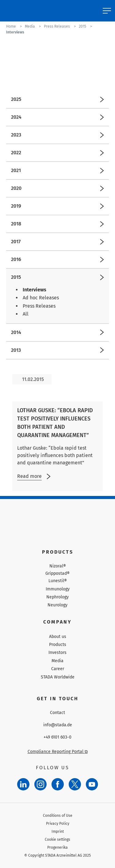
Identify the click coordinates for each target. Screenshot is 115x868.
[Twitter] (75, 784)
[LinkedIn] (23, 784)
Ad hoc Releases (41, 298)
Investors (57, 653)
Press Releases (39, 306)
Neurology (57, 605)
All (26, 314)
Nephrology (57, 597)
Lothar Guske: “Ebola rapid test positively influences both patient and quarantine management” (55, 423)
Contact (57, 713)
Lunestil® (58, 581)
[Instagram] (40, 784)
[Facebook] (58, 784)
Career (58, 669)
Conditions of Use (58, 816)
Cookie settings (57, 839)
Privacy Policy (58, 824)
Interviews (34, 290)
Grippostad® (57, 574)
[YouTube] (92, 784)
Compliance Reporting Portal (58, 752)
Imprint (58, 832)
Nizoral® (58, 566)
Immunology (58, 589)
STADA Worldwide (58, 677)
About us (58, 637)
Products (58, 645)
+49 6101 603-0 (57, 737)
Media (57, 661)
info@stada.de (58, 725)
